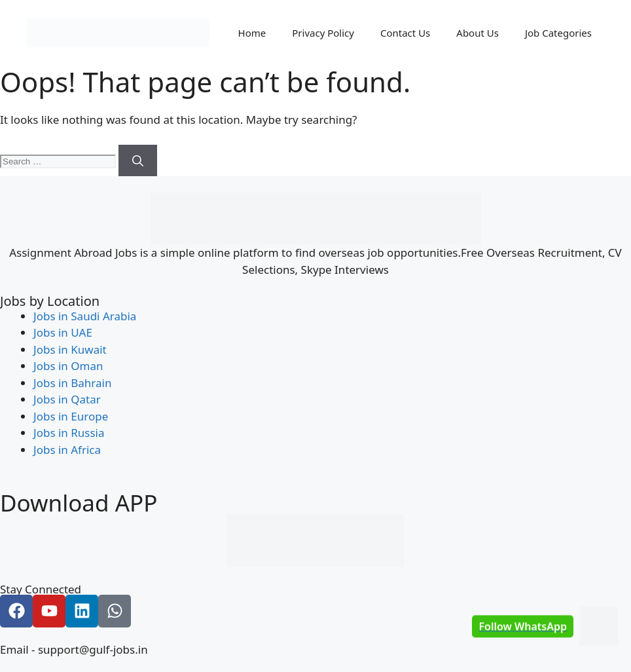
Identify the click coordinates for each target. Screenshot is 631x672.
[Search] (138, 160)
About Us (478, 33)
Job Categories (558, 33)
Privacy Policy (323, 33)
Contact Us (405, 33)
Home (252, 33)
